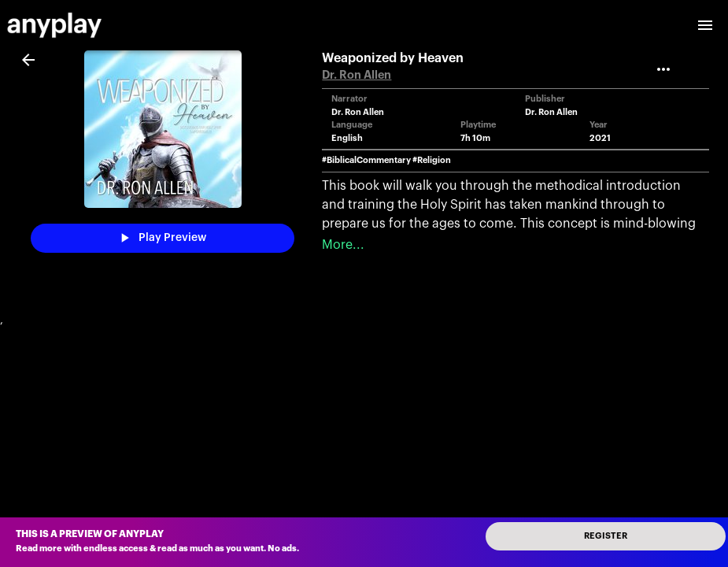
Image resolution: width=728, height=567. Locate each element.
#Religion (432, 160)
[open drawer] (705, 25)
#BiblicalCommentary (366, 160)
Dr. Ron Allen (357, 75)
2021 (600, 138)
